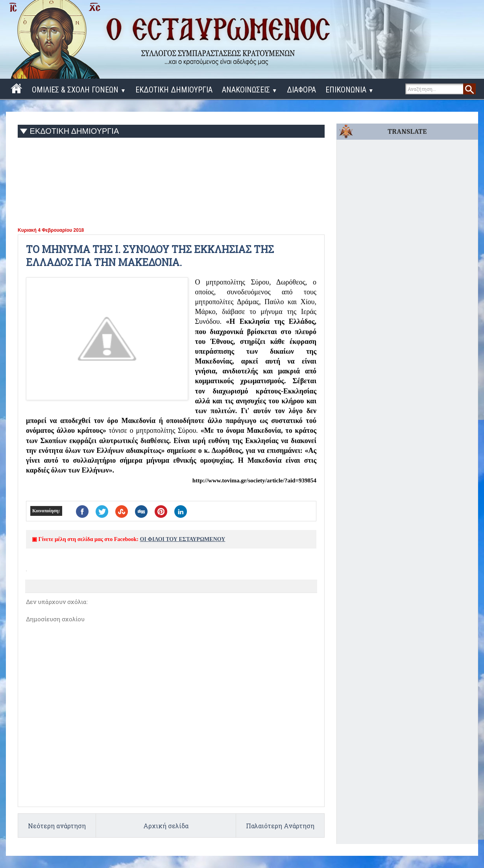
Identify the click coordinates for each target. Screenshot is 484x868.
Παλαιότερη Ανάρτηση (280, 826)
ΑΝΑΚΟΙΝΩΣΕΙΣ (250, 90)
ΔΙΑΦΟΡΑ (301, 90)
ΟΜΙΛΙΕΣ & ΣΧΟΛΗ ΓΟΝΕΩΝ (79, 90)
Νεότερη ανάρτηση (57, 826)
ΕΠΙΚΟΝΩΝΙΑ (350, 90)
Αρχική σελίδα (166, 826)
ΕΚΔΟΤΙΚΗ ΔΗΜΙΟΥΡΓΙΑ (174, 90)
